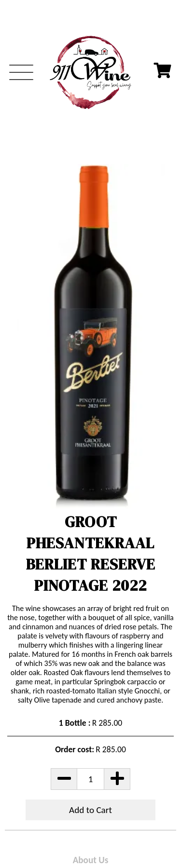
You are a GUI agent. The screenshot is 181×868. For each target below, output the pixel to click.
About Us (91, 860)
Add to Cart (90, 810)
